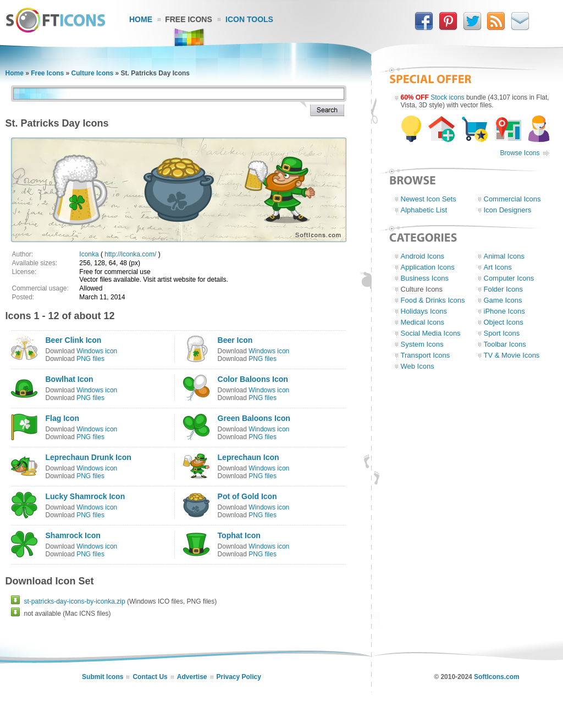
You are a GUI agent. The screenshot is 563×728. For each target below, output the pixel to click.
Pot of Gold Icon (247, 496)
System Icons (422, 344)
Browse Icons (520, 153)
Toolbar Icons (505, 344)
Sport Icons (502, 333)
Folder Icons (504, 289)
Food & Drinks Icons (433, 300)
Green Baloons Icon (254, 418)
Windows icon (97, 351)
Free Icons (189, 19)
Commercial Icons (512, 199)
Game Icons (503, 300)
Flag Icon (62, 418)
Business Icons (425, 278)
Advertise (192, 677)
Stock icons (447, 97)
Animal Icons (504, 256)
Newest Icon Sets (429, 199)
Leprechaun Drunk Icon (89, 457)
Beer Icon (235, 340)
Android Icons (423, 256)
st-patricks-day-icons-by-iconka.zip (75, 601)
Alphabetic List (424, 210)
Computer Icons (509, 278)
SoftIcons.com (497, 677)
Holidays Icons (424, 311)
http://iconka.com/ (130, 254)
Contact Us (150, 677)
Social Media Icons (431, 333)
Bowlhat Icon (70, 379)
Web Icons (418, 366)
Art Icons (498, 267)
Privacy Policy (239, 677)
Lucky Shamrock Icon (85, 496)
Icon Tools (249, 19)
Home (141, 19)
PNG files (90, 359)
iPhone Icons (504, 311)
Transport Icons (426, 355)
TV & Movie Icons (512, 355)
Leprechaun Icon (249, 457)
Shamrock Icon (73, 535)
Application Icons (428, 267)
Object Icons (504, 322)
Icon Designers (508, 210)
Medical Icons (423, 322)
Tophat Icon (239, 535)
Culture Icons (93, 73)
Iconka (89, 254)
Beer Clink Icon (74, 340)
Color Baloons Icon (253, 379)
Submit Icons (103, 677)
